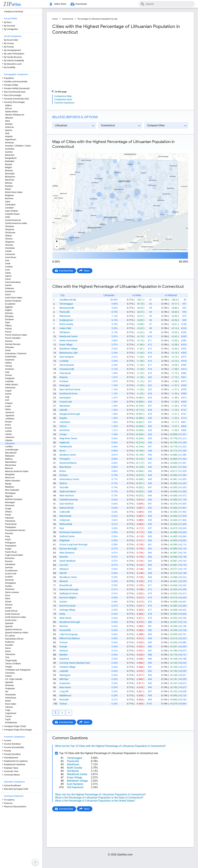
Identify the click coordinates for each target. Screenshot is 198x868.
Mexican (9, 468)
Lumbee (9, 446)
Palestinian (10, 521)
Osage (8, 509)
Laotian (8, 431)
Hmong (8, 366)
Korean (8, 428)
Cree (7, 260)
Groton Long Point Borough (73, 544)
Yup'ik (8, 719)
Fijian (8, 322)
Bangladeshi (11, 158)
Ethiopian (9, 316)
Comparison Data (63, 99)
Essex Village (66, 345)
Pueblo (8, 549)
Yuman (8, 716)
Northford (64, 430)
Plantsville (65, 312)
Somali (8, 608)
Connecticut (68, 19)
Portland (64, 381)
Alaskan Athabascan (15, 115)
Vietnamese (11, 698)
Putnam (63, 642)
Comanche (10, 254)
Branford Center (68, 606)
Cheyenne (10, 229)
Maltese (9, 459)
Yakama (9, 707)
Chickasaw (10, 233)
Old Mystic (65, 332)
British (8, 189)
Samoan (9, 567)
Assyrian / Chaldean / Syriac (18, 146)
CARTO (176, 249)
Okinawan (10, 505)
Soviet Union (11, 620)
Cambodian (10, 205)
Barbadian (10, 161)
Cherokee (9, 226)
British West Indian (14, 192)
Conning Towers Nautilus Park (75, 663)
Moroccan (10, 477)
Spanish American (13, 629)
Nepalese (9, 487)
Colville (8, 251)
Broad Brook (66, 585)
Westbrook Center (68, 336)
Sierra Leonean (12, 592)
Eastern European (13, 301)
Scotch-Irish (11, 574)
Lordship (64, 361)
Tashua (63, 704)
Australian (10, 149)
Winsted (63, 581)
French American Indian (16, 335)
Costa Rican (11, 257)
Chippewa (10, 242)
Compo (63, 434)
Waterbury (65, 406)
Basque (9, 164)
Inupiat (8, 391)
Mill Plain (64, 679)
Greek (8, 350)
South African (11, 611)
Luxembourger (12, 450)
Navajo (8, 484)
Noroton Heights (68, 598)
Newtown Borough (69, 589)
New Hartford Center (70, 389)
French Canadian (13, 338)
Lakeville (64, 671)
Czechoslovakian (13, 282)
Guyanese (10, 360)
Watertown (65, 316)
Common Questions (64, 103)
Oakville (63, 410)
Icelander (9, 381)
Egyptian (9, 307)
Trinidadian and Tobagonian (18, 670)
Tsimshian (10, 673)
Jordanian (10, 419)
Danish (8, 285)
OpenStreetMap (165, 249)
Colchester (65, 422)
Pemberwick (66, 447)
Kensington (65, 398)
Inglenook (64, 442)
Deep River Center (68, 438)
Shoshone (10, 589)
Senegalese (11, 583)
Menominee (11, 465)
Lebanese (10, 437)
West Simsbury (67, 553)
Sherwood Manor (68, 463)
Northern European (14, 499)
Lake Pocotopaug (68, 634)
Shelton (63, 483)
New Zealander (12, 490)
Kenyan (8, 422)
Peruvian (9, 533)
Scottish (9, 577)
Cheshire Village (67, 667)
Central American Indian (16, 223)
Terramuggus (66, 304)
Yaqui (8, 710)
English (8, 310)
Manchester (65, 516)
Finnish (8, 329)
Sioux (8, 595)
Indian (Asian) (12, 384)
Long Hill (64, 691)
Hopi (7, 372)
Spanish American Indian (17, 633)
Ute (7, 691)
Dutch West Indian (14, 298)
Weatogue (65, 385)
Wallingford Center (69, 593)
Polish (8, 540)
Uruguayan (10, 688)
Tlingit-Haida (11, 660)
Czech (8, 279)
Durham (63, 475)
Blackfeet (10, 180)
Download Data (66, 271)
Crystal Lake (66, 402)
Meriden (63, 655)
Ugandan (9, 682)
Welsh (8, 701)
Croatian (9, 267)
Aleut (7, 121)
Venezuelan (10, 695)
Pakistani (9, 518)
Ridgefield (64, 540)
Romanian (10, 558)
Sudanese (10, 642)
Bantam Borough (68, 549)
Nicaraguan (10, 493)
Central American (13, 220)
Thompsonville (67, 369)
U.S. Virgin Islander (14, 679)
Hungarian (10, 378)
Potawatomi (11, 546)
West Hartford (67, 496)
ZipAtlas (184, 249)
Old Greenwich (67, 365)
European (9, 319)
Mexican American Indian (17, 471)
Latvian (8, 434)
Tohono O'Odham (13, 664)
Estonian (9, 313)
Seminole (9, 580)
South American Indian (16, 617)
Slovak (8, 602)
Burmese (9, 198)
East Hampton (67, 357)
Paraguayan (11, 527)
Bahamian (10, 155)
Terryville (64, 487)
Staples (63, 418)
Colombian (10, 248)
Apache (9, 130)
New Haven (65, 687)
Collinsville (65, 512)
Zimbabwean (11, 722)
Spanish (9, 626)
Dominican (10, 291)
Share (87, 271)
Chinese (9, 239)
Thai (7, 657)
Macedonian (11, 453)
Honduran (10, 369)
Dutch (8, 295)
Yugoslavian (11, 713)
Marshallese (11, 462)
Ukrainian (9, 685)
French (8, 332)
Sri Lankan (10, 636)
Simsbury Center (68, 455)
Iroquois (9, 403)
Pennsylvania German (15, 530)
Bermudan (10, 174)
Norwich (64, 557)
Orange (63, 647)
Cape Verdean (12, 211)
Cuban (8, 273)
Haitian (8, 363)
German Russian (13, 344)
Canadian (9, 208)
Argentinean (11, 139)
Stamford (64, 659)
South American (12, 614)
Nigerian (9, 496)
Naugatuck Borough (70, 414)
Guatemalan (11, 357)
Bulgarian (9, 195)
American (9, 127)
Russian (9, 561)
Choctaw (9, 245)
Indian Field (65, 328)
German (9, 341)
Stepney (63, 377)
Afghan (8, 105)
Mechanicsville (67, 308)
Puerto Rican (11, 552)
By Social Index (11, 40)
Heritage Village (67, 610)
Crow (7, 270)
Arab (7, 133)
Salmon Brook (67, 508)
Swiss (8, 648)
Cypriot (8, 276)
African (8, 108)
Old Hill (63, 573)
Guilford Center (67, 536)
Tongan (8, 667)
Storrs (63, 451)
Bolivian (9, 183)
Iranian (8, 394)
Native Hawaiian (13, 481)
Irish (7, 400)
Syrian (8, 651)
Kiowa (8, 425)
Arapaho (9, 136)
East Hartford (66, 504)
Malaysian (10, 456)
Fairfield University (69, 500)
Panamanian (11, 524)
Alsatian (9, 124)
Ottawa (8, 512)
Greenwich (65, 683)
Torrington (65, 459)
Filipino (8, 326)
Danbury (64, 651)
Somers (63, 602)
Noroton (64, 626)
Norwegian (10, 502)
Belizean (9, 170)
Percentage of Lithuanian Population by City (97, 19)
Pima (7, 536)
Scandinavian (11, 571)
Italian (8, 409)
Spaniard (9, 623)
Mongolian (10, 474)
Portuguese (10, 543)
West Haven (65, 618)
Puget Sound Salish (14, 555)
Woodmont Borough (70, 622)
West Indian (11, 704)
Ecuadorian (10, 304)
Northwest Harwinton (70, 532)
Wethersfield (66, 524)
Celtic (8, 217)
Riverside (64, 700)
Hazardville (65, 630)
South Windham (67, 561)
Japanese (10, 415)
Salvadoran (10, 564)
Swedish (9, 645)
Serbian (9, 586)
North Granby (66, 324)
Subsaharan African (14, 639)
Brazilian (9, 186)
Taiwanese (10, 654)
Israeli (8, 406)
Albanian (9, 118)
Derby (62, 614)
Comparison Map (63, 96)
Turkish (8, 676)
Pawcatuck (65, 373)
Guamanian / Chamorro (16, 353)
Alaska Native (11, 112)
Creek (8, 264)
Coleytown (65, 520)
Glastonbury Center (69, 479)
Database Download (13, 12)
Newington (65, 675)
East (62, 528)
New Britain (65, 467)
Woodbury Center (68, 577)
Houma (8, 375)
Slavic (8, 598)
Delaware (9, 288)
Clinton (63, 426)
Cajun (8, 201)
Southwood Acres (68, 394)
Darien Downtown (68, 340)
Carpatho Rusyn (12, 214)
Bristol (63, 471)
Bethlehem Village (68, 349)
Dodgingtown (66, 320)
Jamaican (10, 412)
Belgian (8, 167)
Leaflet (154, 249)
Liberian (9, 440)
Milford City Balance (70, 638)
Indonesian (10, 388)
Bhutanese (10, 177)
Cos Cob (64, 565)
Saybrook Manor (68, 491)
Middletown (65, 695)
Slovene (9, 605)
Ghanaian (9, 347)
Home (55, 19)
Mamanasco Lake (68, 353)
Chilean (8, 236)
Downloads (81, 4)
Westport (64, 569)
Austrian (9, 152)
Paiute (8, 515)
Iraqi (7, 397)
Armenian (9, 143)
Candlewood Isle (68, 300)
